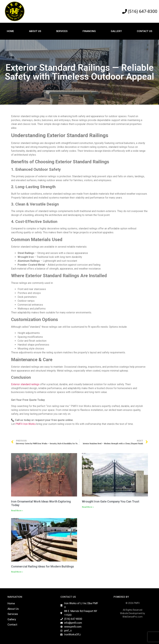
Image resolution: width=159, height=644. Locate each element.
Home (10, 31)
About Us (35, 31)
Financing (89, 31)
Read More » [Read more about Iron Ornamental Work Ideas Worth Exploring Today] (17, 511)
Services (62, 31)
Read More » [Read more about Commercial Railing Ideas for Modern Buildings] (17, 572)
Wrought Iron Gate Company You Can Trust (111, 501)
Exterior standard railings (25, 384)
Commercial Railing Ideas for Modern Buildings (43, 566)
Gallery (116, 31)
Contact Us (145, 31)
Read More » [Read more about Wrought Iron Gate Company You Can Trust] (88, 507)
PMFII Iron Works (26, 424)
